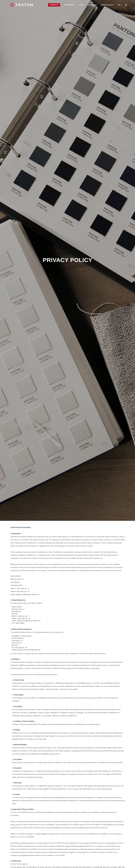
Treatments (70, 5)
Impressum (92, 5)
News (81, 5)
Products (54, 5)
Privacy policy (107, 5)
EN (119, 5)
